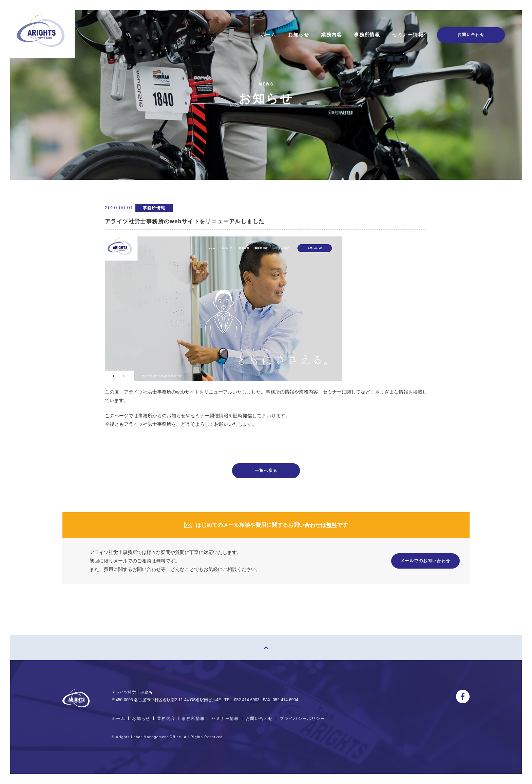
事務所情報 (367, 35)
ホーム (268, 35)
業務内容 (331, 35)
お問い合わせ (259, 719)
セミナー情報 (408, 35)
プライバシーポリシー (302, 719)
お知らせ (299, 35)
